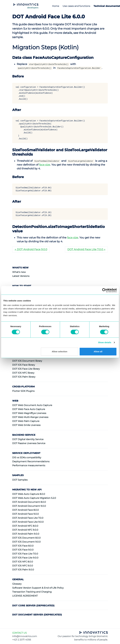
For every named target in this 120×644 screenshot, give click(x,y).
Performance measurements (29, 465)
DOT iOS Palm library (24, 377)
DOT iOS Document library (27, 361)
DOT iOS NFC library (23, 373)
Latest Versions (21, 276)
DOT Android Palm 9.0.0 (26, 534)
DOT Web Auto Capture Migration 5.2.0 (34, 498)
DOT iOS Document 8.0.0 (26, 538)
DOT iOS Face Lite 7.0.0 (25, 554)
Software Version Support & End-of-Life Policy (38, 588)
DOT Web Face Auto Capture (29, 409)
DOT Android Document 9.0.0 (29, 506)
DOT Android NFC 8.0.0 (25, 526)
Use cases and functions (76, 6)
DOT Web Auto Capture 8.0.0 (29, 494)
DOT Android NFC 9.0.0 (25, 530)
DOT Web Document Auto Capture (32, 405)
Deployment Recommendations (31, 461)
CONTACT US (19, 633)
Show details (105, 342)
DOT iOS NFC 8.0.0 (23, 562)
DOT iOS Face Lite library (26, 369)
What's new (19, 272)
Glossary (17, 584)
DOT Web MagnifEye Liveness (29, 413)
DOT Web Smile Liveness (26, 425)
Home (56, 6)
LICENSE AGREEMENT (25, 596)
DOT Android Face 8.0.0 (26, 510)
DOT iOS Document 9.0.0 (26, 542)
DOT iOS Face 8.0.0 (23, 546)
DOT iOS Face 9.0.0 (23, 550)
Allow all (98, 351)
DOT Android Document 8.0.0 (29, 502)
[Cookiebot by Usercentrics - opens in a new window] (104, 290)
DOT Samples (20, 480)
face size (45, 165)
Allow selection (60, 351)
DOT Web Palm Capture (26, 421)
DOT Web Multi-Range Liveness (30, 417)
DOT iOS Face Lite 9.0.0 (25, 558)
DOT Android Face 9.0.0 (26, 514)
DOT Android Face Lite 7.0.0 (28, 518)
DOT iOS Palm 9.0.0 (23, 570)
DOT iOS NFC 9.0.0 (23, 566)
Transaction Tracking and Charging (32, 592)
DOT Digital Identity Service (28, 439)
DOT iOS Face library (24, 365)
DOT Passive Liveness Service (29, 443)
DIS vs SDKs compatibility (27, 457)
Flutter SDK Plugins (23, 391)
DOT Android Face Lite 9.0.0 (28, 522)
